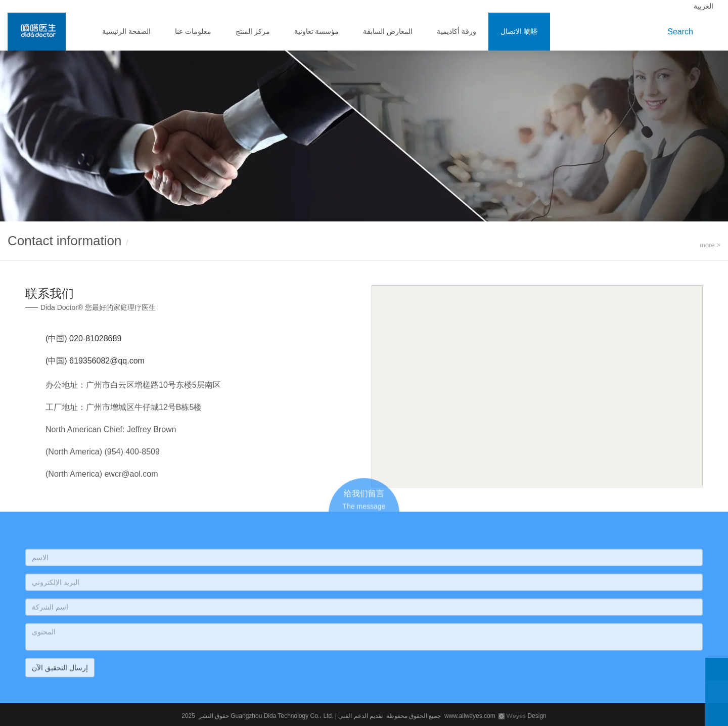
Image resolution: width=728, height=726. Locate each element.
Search (682, 32)
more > (710, 245)
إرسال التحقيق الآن (60, 670)
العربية (704, 6)
